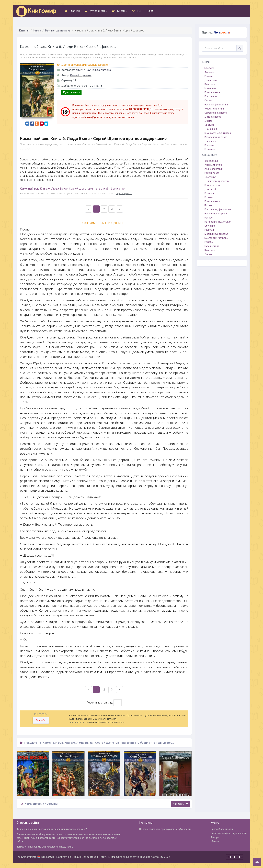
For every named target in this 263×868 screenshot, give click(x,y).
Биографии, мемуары (216, 238)
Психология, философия (218, 210)
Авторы (215, 837)
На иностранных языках (218, 222)
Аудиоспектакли (214, 169)
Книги (120, 11)
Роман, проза (212, 173)
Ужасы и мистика (214, 109)
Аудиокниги (96, 11)
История (209, 193)
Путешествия (212, 246)
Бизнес (208, 205)
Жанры (215, 841)
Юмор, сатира (212, 185)
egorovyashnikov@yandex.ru (176, 829)
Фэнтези (209, 72)
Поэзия (209, 197)
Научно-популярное (216, 214)
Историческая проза (216, 137)
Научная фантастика (58, 31)
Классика (210, 84)
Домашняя (211, 129)
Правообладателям (222, 829)
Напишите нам (76, 722)
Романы (209, 76)
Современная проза (216, 113)
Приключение (212, 92)
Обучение (210, 226)
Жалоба (41, 720)
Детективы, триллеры (217, 181)
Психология (211, 96)
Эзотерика (210, 177)
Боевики (209, 68)
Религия (209, 230)
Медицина (210, 88)
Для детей (210, 189)
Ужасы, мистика (213, 165)
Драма (208, 121)
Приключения (212, 201)
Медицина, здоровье (216, 234)
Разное (209, 218)
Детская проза (213, 117)
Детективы (211, 80)
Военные (209, 145)
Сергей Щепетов (81, 75)
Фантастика (211, 161)
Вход (151, 11)
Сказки (208, 101)
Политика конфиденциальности (229, 833)
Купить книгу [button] (71, 92)
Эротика (209, 125)
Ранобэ (209, 242)
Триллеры (210, 141)
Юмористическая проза (218, 133)
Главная (72, 11)
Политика (210, 149)
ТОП (137, 11)
